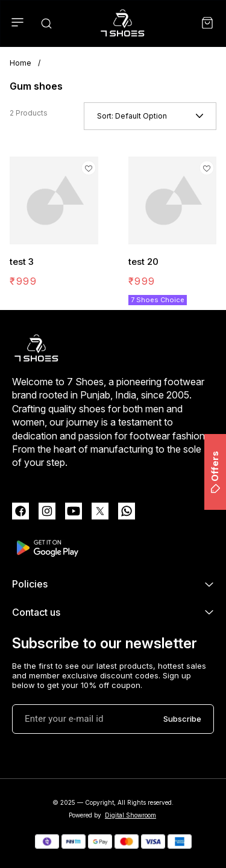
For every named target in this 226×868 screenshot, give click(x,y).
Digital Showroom (130, 815)
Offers (215, 472)
